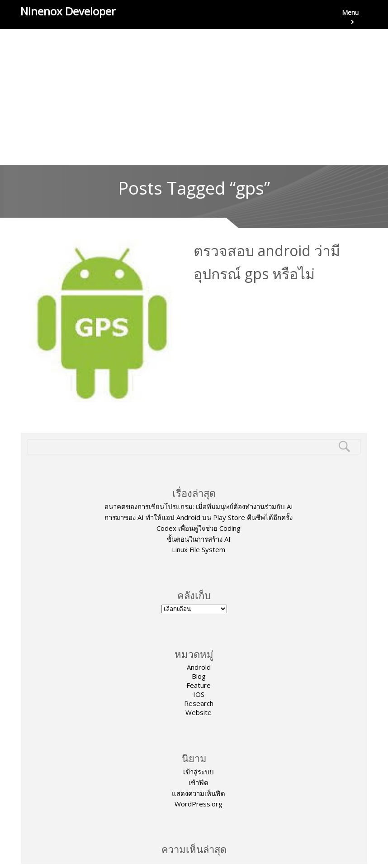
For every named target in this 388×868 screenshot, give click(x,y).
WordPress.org (199, 804)
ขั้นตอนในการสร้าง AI (199, 539)
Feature (199, 685)
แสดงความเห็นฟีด (199, 793)
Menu (350, 19)
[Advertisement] (194, 97)
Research (199, 703)
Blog (199, 676)
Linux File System (199, 549)
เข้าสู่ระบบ (199, 772)
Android (199, 667)
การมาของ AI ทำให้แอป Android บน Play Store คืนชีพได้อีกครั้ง (199, 517)
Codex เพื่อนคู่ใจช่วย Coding (199, 528)
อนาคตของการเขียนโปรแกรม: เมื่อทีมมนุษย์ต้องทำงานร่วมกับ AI (199, 506)
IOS (199, 694)
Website (199, 712)
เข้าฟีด (199, 782)
